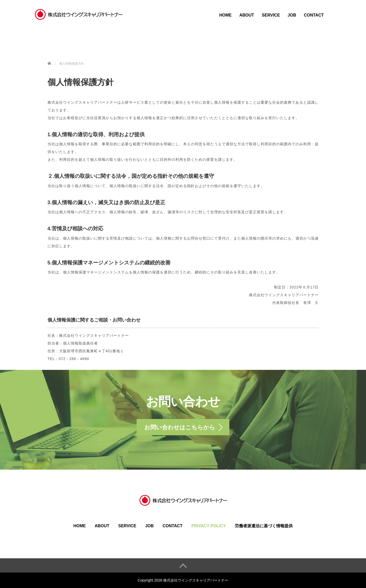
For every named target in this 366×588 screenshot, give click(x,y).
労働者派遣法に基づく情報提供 (264, 526)
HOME (225, 15)
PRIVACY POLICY (209, 526)
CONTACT (314, 15)
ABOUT (247, 15)
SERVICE (271, 15)
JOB (292, 15)
